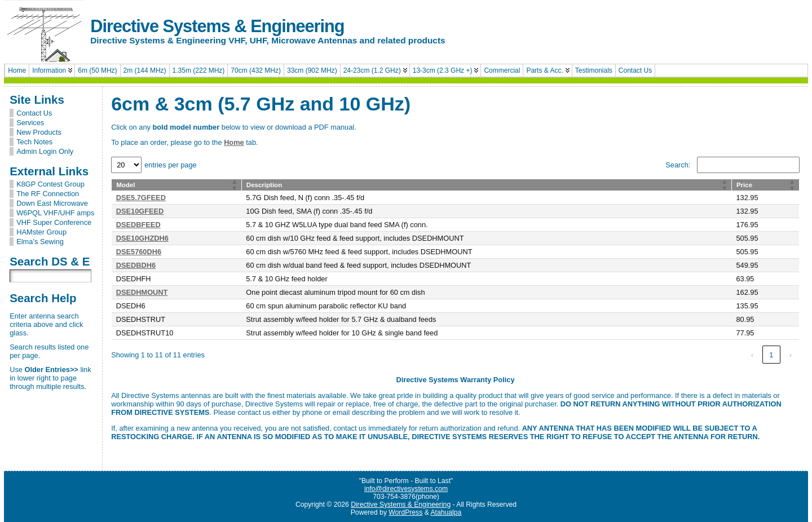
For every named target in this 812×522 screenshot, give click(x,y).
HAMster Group (41, 232)
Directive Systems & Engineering (217, 26)
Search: (678, 165)
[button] (235, 185)
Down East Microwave (52, 203)
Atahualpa (446, 512)
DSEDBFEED (138, 225)
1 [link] (771, 355)
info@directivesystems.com (406, 489)
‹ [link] (752, 355)
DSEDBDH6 (136, 265)
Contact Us (34, 113)
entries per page (170, 165)
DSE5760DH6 (139, 252)
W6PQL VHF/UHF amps (55, 213)
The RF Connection (48, 194)
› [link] (791, 355)
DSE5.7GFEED (141, 198)
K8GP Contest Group (50, 184)
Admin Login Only (45, 151)
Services (30, 123)
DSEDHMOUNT (142, 292)
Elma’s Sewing (40, 242)
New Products (39, 132)
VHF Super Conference (54, 222)
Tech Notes (34, 142)
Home (234, 142)
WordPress (405, 512)
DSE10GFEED (140, 211)
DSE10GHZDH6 (142, 238)
